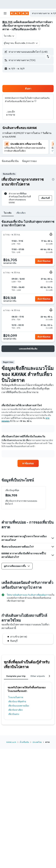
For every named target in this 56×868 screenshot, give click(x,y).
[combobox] (9, 36)
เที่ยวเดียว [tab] (21, 213)
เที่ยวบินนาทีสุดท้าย (17, 701)
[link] (28, 463)
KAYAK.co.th (11, 742)
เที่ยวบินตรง (14, 714)
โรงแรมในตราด (16, 697)
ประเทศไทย (37, 742)
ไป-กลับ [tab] (8, 213)
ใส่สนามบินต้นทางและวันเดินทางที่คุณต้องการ (28, 595)
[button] (5, 13)
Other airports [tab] (38, 676)
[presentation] (39, 29)
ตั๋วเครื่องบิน (24, 742)
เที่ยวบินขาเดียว (15, 710)
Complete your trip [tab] (16, 676)
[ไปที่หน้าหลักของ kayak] (19, 13)
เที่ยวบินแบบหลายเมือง (19, 706)
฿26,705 (7, 22)
